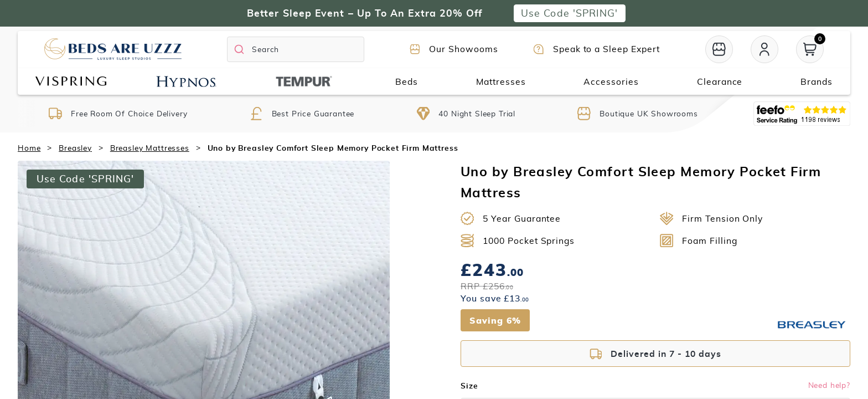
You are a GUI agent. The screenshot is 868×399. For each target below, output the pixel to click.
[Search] (296, 49)
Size (469, 386)
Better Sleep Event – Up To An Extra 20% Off (365, 13)
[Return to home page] (113, 49)
